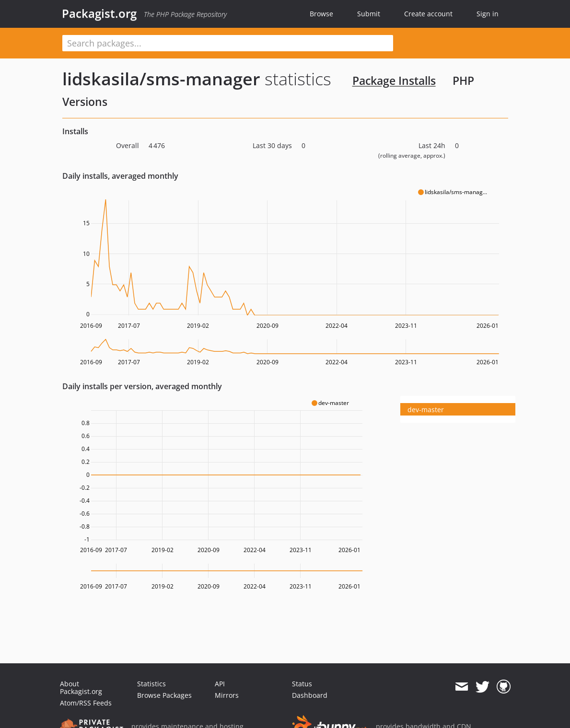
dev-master (426, 410)
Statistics (151, 684)
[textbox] (228, 43)
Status (302, 684)
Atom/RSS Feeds (86, 703)
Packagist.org (99, 13)
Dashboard (310, 695)
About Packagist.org (81, 688)
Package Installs (394, 81)
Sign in (488, 14)
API (220, 684)
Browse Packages (164, 695)
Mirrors (227, 695)
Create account (428, 14)
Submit (369, 14)
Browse (321, 14)
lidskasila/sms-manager (161, 79)
